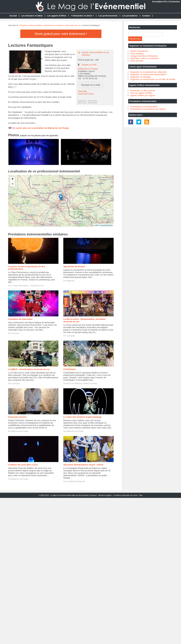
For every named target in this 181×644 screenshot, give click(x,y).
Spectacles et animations (54, 25)
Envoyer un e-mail (91, 85)
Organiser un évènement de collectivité (148, 72)
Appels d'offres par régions (143, 95)
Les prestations (130, 16)
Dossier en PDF (89, 65)
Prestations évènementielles (31, 25)
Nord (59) (82, 91)
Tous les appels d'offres (141, 93)
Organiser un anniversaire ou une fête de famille (153, 79)
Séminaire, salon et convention (145, 58)
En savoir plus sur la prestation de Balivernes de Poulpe (41, 128)
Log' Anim (15, 333)
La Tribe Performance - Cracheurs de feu (28, 286)
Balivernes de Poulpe (88, 69)
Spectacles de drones (74, 266)
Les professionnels (108, 16)
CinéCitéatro (70, 369)
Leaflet (96, 225)
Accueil (13, 16)
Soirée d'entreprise (139, 51)
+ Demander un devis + (82, 16)
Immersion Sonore (17, 417)
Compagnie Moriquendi (76, 481)
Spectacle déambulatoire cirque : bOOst (83, 465)
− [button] (13, 184)
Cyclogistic (71, 336)
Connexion (174, 2)
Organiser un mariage (140, 77)
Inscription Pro (160, 2)
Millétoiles (70, 281)
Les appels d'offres (57, 16)
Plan (141, 495)
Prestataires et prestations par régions (148, 109)
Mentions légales (105, 495)
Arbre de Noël (137, 61)
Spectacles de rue (73, 25)
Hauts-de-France (86, 94)
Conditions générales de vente (125, 495)
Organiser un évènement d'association (148, 74)
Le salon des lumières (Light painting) (82, 417)
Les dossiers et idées (32, 16)
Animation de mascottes (20, 319)
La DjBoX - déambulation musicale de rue (29, 369)
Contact (146, 16)
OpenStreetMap (106, 225)
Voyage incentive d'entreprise (144, 56)
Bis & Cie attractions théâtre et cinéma (82, 383)
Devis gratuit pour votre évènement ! (61, 34)
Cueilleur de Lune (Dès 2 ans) (23, 465)
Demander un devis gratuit (143, 91)
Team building (137, 53)
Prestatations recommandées (144, 107)
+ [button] (13, 179)
